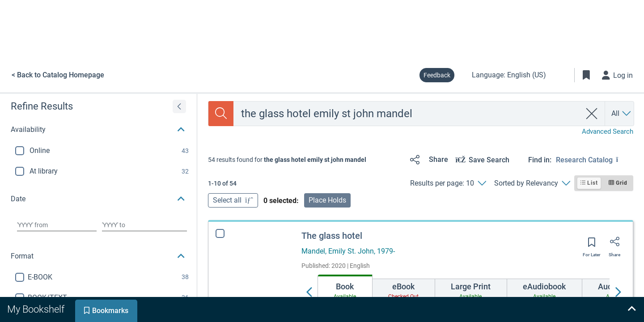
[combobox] (407, 114)
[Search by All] (622, 114)
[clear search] (592, 114)
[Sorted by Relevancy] (532, 183)
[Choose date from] (57, 225)
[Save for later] (592, 245)
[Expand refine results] (179, 106)
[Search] (221, 114)
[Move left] (309, 292)
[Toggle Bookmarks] (586, 75)
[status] (287, 160)
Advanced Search (608, 131)
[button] (98, 130)
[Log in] (618, 75)
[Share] (427, 160)
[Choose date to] (144, 225)
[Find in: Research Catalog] (595, 160)
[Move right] (618, 292)
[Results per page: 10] (448, 183)
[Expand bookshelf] (631, 309)
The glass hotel (332, 236)
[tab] (345, 290)
